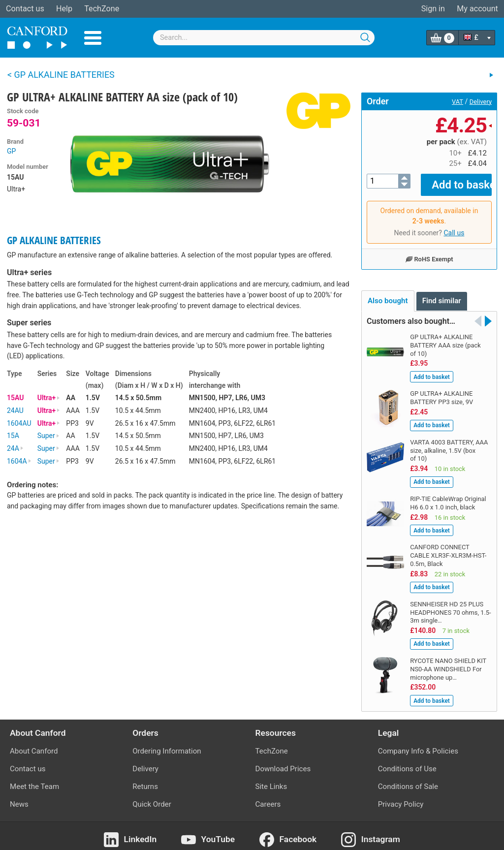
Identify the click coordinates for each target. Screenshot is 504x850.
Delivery (481, 102)
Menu (93, 38)
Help (64, 9)
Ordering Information (167, 744)
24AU (15, 410)
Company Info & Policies (418, 744)
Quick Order (152, 797)
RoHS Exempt (429, 252)
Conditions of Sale (408, 780)
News (19, 797)
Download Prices (283, 762)
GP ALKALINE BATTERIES (54, 240)
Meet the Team (34, 780)
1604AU (19, 423)
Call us (454, 226)
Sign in (433, 9)
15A (13, 436)
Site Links (271, 780)
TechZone (102, 9)
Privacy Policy (401, 797)
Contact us (25, 9)
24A (15, 448)
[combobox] (264, 38)
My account (477, 9)
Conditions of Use (407, 762)
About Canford (34, 744)
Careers (268, 797)
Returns (145, 780)
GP (11, 151)
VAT (457, 102)
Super (48, 436)
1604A (19, 461)
